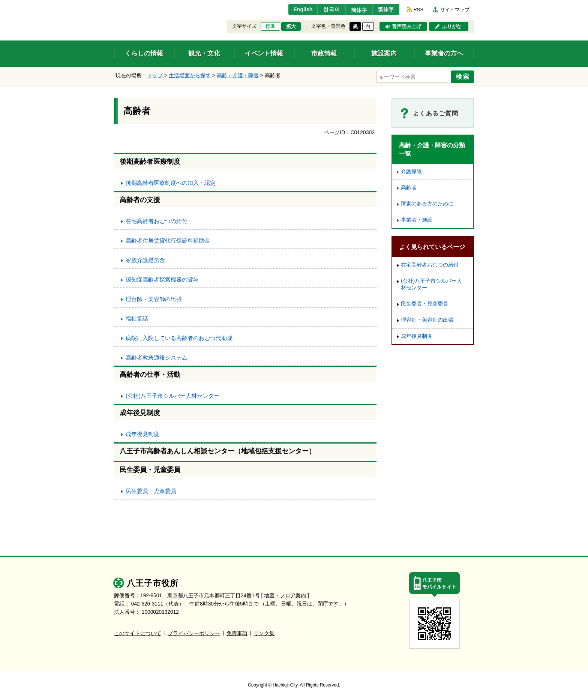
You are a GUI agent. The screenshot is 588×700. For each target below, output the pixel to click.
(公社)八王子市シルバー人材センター (172, 395)
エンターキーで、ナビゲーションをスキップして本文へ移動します (114, 5)
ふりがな (452, 27)
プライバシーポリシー (194, 632)
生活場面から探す (190, 75)
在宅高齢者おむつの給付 (157, 220)
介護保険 (411, 170)
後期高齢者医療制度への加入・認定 (171, 182)
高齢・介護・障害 (238, 75)
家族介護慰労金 (145, 259)
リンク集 (264, 632)
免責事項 (237, 632)
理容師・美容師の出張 (154, 298)
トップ (155, 75)
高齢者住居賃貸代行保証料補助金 (168, 239)
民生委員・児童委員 (151, 490)
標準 (270, 27)
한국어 (325, 9)
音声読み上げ (406, 27)
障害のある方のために (427, 203)
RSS (418, 10)
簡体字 (355, 10)
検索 (463, 76)
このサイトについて (138, 632)
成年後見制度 (142, 433)
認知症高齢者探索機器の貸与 (162, 278)
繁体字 (385, 9)
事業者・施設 (417, 219)
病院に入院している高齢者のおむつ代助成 (179, 337)
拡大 (291, 27)
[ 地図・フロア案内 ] (285, 594)
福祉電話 (137, 317)
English (295, 9)
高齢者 (409, 187)
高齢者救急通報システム (157, 356)
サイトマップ (455, 10)
